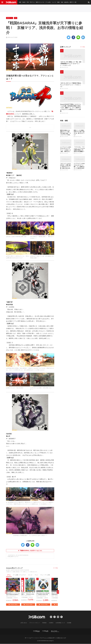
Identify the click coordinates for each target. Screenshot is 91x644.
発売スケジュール (38, 2)
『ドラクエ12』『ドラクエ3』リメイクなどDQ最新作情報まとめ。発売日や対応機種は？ (79, 149)
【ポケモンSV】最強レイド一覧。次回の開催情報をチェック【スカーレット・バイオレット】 (71, 64)
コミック (30, 575)
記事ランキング (65, 47)
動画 (55, 2)
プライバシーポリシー (36, 623)
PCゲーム (31, 2)
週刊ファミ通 (69, 2)
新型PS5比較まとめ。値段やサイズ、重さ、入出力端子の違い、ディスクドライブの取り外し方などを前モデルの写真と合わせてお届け (65, 133)
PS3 (16, 18)
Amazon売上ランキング (14, 568)
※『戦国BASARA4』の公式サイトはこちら (30, 551)
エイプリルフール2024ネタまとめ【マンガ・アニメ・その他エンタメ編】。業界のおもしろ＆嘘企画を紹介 (66, 149)
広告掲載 (67, 623)
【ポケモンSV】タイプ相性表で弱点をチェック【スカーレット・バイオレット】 (71, 85)
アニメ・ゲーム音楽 (45, 575)
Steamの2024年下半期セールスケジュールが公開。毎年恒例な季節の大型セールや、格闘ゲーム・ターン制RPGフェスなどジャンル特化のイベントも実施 (71, 108)
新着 (20, 2)
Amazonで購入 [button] (13, 605)
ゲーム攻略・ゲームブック (19, 575)
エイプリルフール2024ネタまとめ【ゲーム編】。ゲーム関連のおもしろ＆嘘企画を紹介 (79, 166)
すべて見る (56, 568)
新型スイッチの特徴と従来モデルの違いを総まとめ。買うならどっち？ (79, 133)
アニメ (36, 575)
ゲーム (9, 575)
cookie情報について (59, 623)
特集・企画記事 (61, 2)
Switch (23, 2)
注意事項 (51, 623)
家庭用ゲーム (10, 18)
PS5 (27, 2)
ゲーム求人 (46, 2)
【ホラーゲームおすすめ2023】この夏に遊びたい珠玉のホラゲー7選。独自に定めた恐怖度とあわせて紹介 (66, 166)
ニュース (51, 2)
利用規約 (45, 623)
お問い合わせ (26, 623)
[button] (58, 592)
